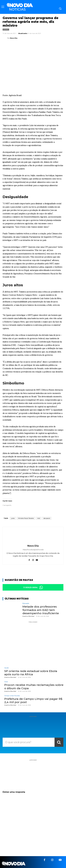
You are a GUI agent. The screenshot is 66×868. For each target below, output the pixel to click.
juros (13, 518)
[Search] (59, 742)
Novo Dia (14, 38)
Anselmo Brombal (28, 616)
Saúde (6, 668)
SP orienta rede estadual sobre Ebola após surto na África (31, 673)
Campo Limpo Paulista (12, 696)
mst (39, 518)
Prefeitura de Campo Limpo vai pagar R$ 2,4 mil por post (33, 700)
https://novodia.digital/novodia (33, 550)
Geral (6, 30)
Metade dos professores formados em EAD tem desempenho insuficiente (41, 610)
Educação (26, 603)
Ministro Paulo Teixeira (26, 518)
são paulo (47, 518)
